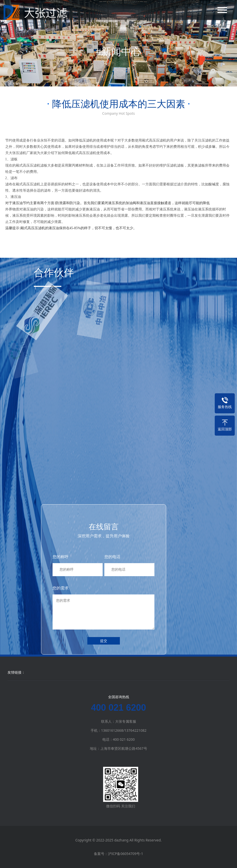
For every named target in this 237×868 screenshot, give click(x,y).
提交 (104, 641)
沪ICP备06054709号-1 (126, 854)
